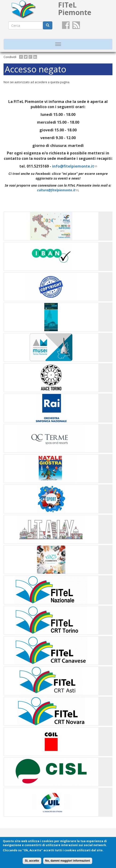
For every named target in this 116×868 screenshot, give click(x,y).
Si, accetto (32, 861)
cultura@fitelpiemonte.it (58, 190)
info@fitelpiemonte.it (75, 166)
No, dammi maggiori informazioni (68, 861)
